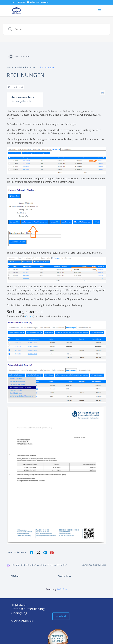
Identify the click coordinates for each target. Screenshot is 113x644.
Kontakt (61, 616)
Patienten (31, 67)
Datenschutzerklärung (28, 609)
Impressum (20, 604)
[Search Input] (60, 29)
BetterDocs (62, 589)
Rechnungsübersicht (21, 101)
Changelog (19, 613)
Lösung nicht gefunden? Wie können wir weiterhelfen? (37, 565)
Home (10, 67)
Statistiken (66, 576)
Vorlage (29, 316)
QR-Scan (13, 576)
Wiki (19, 67)
